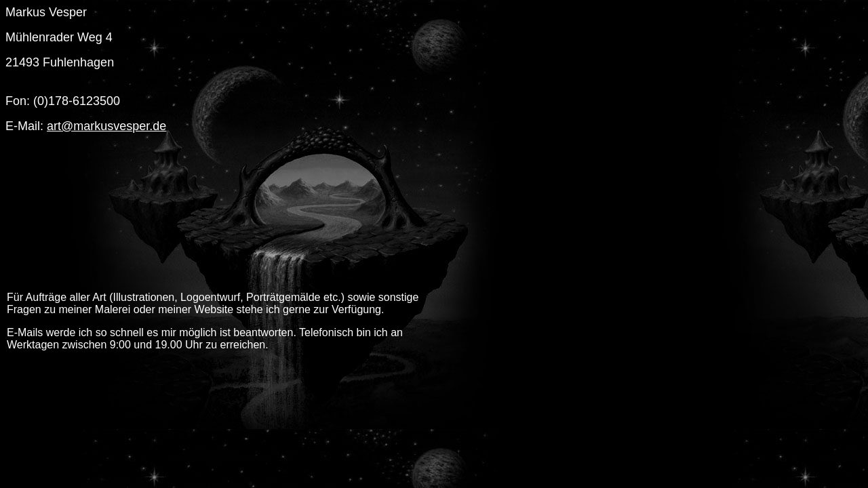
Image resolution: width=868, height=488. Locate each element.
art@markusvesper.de (106, 126)
